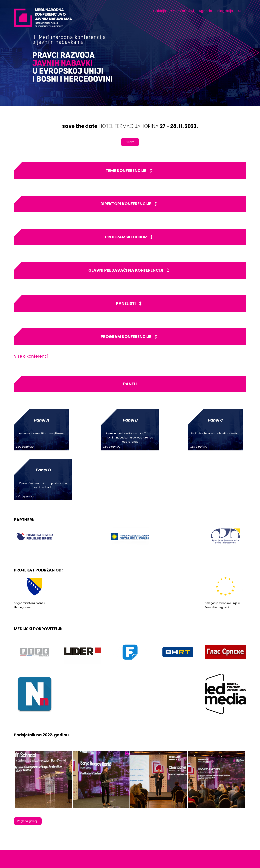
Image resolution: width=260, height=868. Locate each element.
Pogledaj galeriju (28, 771)
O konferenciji (182, 11)
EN (240, 11)
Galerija (160, 11)
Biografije (225, 11)
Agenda (206, 11)
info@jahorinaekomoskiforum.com (220, 837)
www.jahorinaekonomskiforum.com (220, 841)
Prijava (130, 142)
